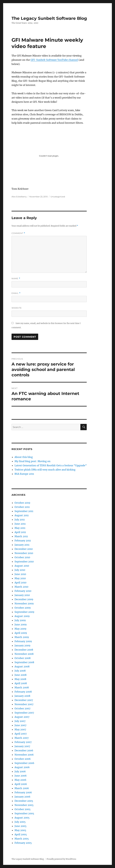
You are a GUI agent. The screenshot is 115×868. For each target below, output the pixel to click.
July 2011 (20, 520)
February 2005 (23, 843)
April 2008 (21, 683)
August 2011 (22, 515)
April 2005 (21, 834)
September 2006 (24, 763)
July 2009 (20, 620)
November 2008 (24, 654)
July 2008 (20, 671)
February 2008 (23, 692)
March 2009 (22, 637)
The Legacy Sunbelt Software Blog (49, 18)
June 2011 (20, 524)
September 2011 (24, 511)
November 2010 (24, 553)
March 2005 (22, 839)
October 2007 (22, 708)
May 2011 (20, 528)
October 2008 (23, 658)
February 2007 (23, 742)
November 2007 (24, 704)
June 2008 (21, 675)
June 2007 (20, 725)
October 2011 (22, 507)
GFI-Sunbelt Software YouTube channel (54, 60)
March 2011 (21, 536)
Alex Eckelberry (19, 197)
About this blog (24, 457)
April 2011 (20, 532)
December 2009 (24, 599)
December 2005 (24, 801)
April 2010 (20, 583)
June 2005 (21, 826)
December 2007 (24, 700)
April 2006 (21, 784)
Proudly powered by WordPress (61, 859)
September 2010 (24, 562)
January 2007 (22, 746)
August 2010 (22, 566)
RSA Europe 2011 (24, 474)
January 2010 (22, 595)
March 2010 (21, 587)
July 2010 (20, 570)
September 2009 (24, 612)
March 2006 (22, 788)
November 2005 (24, 805)
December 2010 (24, 549)
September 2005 (24, 813)
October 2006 (23, 759)
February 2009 (23, 641)
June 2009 (21, 624)
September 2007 (24, 713)
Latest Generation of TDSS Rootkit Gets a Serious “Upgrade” (51, 465)
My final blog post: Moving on (32, 461)
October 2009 (23, 608)
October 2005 (23, 809)
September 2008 (24, 662)
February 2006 (23, 792)
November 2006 (24, 755)
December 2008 (24, 650)
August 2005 (22, 818)
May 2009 (20, 629)
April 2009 (21, 633)
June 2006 (21, 776)
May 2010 (20, 578)
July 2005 (20, 822)
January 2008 (22, 696)
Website (17, 308)
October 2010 (22, 557)
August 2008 (22, 666)
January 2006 (22, 797)
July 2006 (20, 771)
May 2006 (20, 780)
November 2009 (24, 604)
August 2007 (22, 717)
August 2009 (22, 616)
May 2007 (20, 729)
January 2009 (22, 645)
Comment (18, 233)
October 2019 (22, 503)
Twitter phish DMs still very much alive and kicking (45, 470)
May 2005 (20, 830)
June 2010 (20, 574)
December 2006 (24, 750)
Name (16, 279)
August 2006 (22, 767)
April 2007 (21, 734)
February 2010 (23, 591)
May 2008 (20, 679)
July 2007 (20, 721)
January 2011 (22, 545)
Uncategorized (58, 197)
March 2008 (22, 687)
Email (16, 293)
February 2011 (23, 541)
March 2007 (22, 738)
